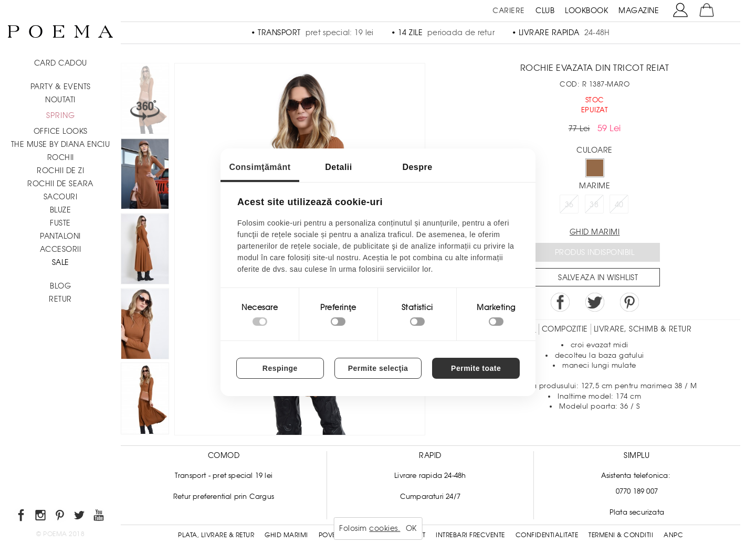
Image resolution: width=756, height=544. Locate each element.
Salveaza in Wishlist (598, 278)
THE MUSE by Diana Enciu (61, 144)
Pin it (629, 302)
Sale (61, 262)
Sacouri (61, 197)
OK (411, 528)
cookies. (385, 528)
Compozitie (565, 329)
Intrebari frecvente (470, 535)
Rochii (61, 157)
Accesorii (61, 249)
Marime (595, 186)
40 (619, 205)
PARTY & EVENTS (61, 87)
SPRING (61, 115)
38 (594, 205)
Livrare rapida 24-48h (430, 476)
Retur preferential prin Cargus (224, 497)
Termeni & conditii (621, 535)
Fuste (60, 223)
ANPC (673, 535)
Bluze (61, 210)
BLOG (60, 286)
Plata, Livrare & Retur (216, 535)
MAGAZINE (639, 10)
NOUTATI (60, 100)
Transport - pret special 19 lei (224, 476)
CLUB (545, 10)
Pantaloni (60, 236)
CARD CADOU (61, 63)
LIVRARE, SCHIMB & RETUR (643, 329)
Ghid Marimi (286, 535)
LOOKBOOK (586, 10)
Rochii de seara (60, 184)
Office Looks (61, 131)
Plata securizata (637, 512)
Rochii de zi (60, 170)
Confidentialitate (547, 535)
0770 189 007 (637, 491)
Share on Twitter (595, 302)
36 (569, 205)
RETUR (60, 299)
